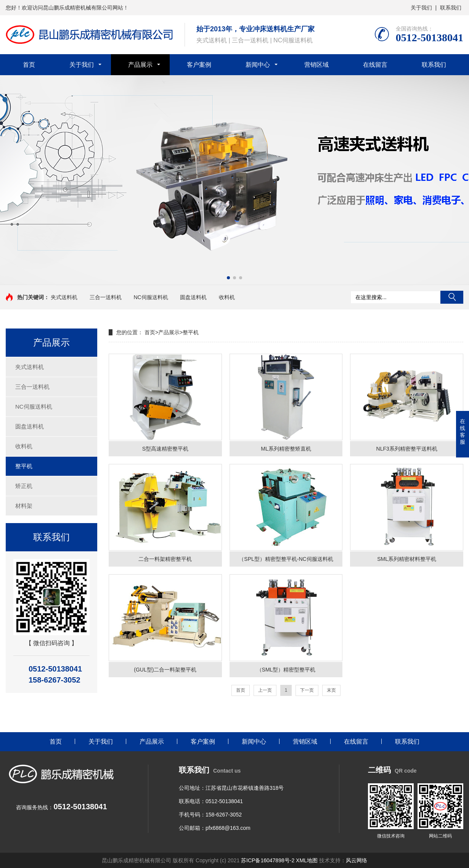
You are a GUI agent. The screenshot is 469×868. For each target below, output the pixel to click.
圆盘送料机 (193, 297)
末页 (331, 690)
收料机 (227, 297)
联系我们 (451, 8)
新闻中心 (258, 65)
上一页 (265, 690)
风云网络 (357, 860)
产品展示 (140, 65)
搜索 (452, 297)
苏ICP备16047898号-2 (268, 860)
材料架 (24, 506)
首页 (29, 65)
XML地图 (308, 860)
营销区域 (316, 65)
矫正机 (24, 486)
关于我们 (421, 8)
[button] (228, 278)
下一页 (307, 690)
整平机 (24, 466)
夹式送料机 (64, 297)
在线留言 (375, 65)
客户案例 (199, 65)
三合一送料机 (106, 297)
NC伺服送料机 (151, 297)
